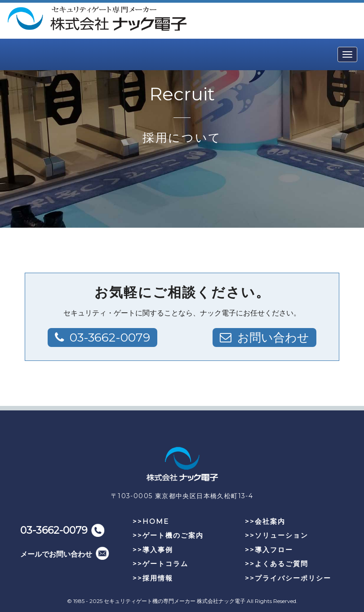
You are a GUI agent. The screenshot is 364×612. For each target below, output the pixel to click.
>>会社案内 (265, 521)
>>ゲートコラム (160, 564)
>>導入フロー (269, 550)
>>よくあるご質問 (277, 564)
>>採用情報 (153, 578)
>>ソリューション (277, 535)
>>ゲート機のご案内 (168, 535)
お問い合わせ (273, 337)
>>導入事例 (153, 550)
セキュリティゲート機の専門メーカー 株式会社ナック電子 (175, 601)
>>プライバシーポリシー (288, 578)
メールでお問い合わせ (56, 554)
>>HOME (151, 521)
